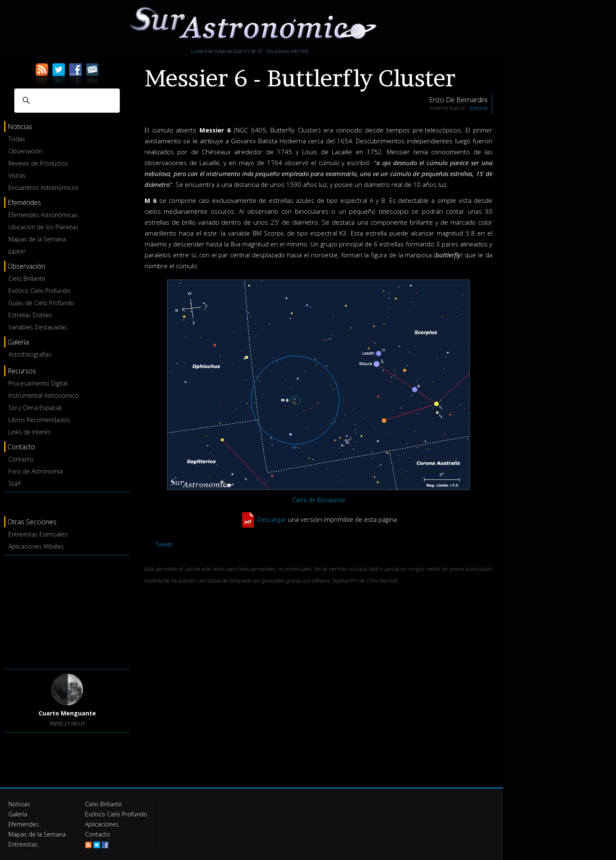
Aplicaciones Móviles (36, 546)
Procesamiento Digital (38, 383)
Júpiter (17, 251)
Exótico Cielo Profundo (39, 291)
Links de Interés (30, 432)
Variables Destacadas (38, 327)
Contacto (21, 459)
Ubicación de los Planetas (43, 227)
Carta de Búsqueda (318, 500)
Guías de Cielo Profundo (41, 303)
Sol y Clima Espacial (35, 408)
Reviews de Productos (38, 163)
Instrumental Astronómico (44, 395)
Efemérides (24, 824)
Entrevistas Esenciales (38, 534)
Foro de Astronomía (36, 471)
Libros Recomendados (39, 420)
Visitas (17, 175)
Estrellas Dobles (30, 315)
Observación (25, 151)
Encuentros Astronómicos (43, 188)
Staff (14, 483)
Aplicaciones (102, 824)
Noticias (19, 804)
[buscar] (66, 101)
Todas (17, 139)
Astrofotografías (30, 354)
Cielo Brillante (27, 278)
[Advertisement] (67, 611)
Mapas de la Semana (37, 239)
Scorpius (478, 108)
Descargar (272, 519)
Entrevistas (23, 844)
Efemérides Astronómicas (43, 215)
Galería (18, 814)
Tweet (164, 544)
